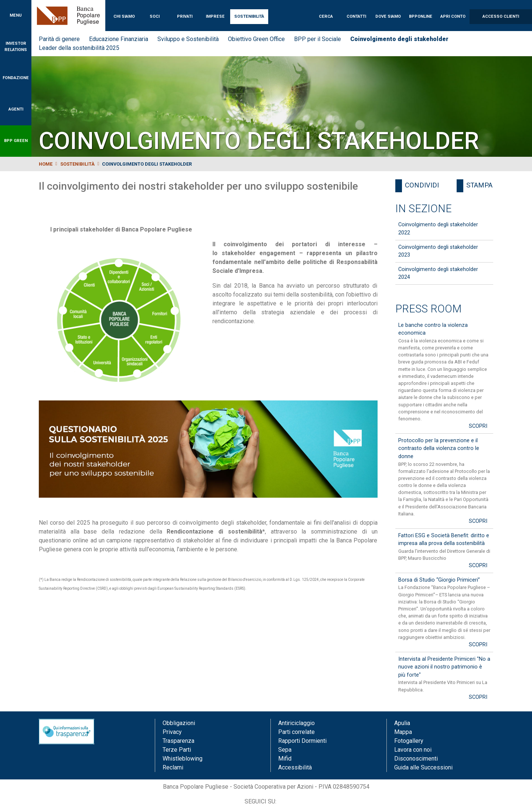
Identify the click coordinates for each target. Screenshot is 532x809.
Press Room (428, 309)
